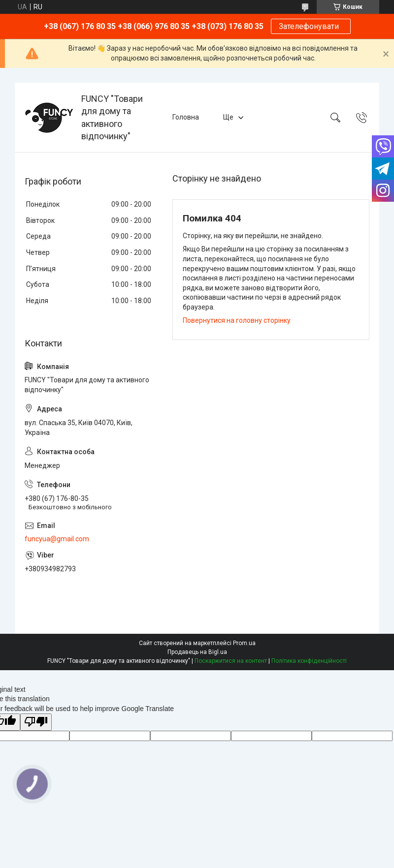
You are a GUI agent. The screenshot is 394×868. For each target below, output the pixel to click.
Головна (186, 117)
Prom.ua (244, 643)
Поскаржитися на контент (231, 661)
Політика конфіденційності (309, 661)
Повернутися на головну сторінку (237, 320)
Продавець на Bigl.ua (197, 652)
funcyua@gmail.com (57, 539)
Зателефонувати (311, 26)
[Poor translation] (36, 722)
